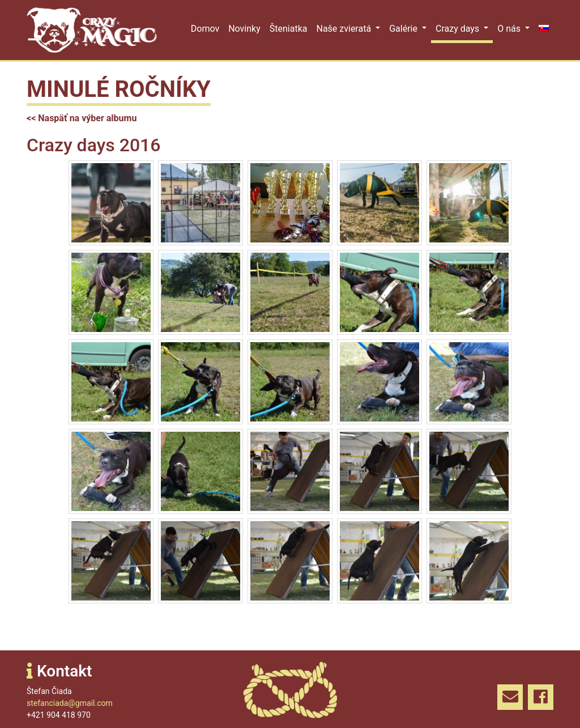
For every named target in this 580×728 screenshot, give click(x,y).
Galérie (404, 29)
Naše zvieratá (345, 29)
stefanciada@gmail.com (70, 703)
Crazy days (459, 29)
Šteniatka (289, 29)
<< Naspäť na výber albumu (82, 118)
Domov (205, 29)
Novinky (244, 29)
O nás (510, 29)
